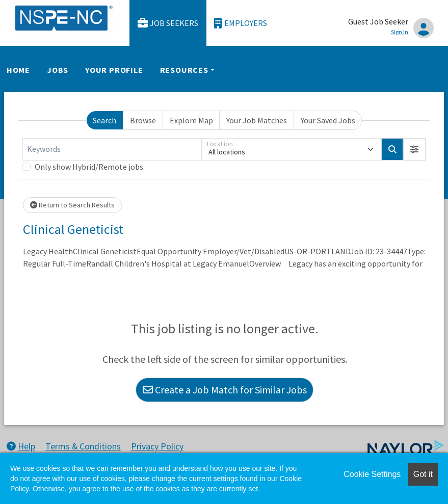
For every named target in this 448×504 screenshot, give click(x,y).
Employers (241, 23)
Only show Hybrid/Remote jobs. (90, 167)
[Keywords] (112, 149)
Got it (423, 474)
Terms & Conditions (83, 446)
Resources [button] (184, 70)
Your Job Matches (257, 120)
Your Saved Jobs (328, 120)
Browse (143, 120)
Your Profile (114, 70)
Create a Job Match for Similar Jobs (225, 390)
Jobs (58, 70)
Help (21, 446)
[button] (414, 149)
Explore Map (191, 120)
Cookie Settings (372, 474)
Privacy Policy (157, 446)
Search (104, 120)
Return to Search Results (72, 205)
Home (18, 70)
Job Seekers (168, 23)
